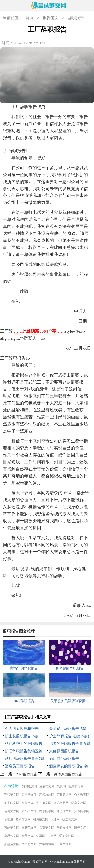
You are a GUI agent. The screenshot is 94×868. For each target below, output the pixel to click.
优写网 (41, 836)
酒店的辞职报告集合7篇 (25, 759)
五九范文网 (44, 803)
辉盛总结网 (47, 795)
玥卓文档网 (79, 803)
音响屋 (9, 819)
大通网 (55, 819)
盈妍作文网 (23, 819)
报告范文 (51, 18)
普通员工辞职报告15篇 (68, 729)
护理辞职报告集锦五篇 (24, 751)
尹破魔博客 (47, 844)
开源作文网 (64, 811)
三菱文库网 (64, 844)
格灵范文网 (41, 819)
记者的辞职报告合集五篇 (70, 744)
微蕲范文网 (29, 828)
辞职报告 (76, 18)
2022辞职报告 (27, 774)
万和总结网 (64, 795)
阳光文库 (80, 828)
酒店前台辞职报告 (64, 759)
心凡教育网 (82, 795)
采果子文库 (29, 795)
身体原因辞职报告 (68, 774)
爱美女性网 (67, 836)
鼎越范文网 (12, 844)
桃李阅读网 (47, 811)
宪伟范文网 (12, 795)
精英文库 (28, 836)
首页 (29, 18)
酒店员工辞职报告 (20, 766)
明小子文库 (29, 811)
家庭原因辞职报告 (64, 751)
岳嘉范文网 (47, 828)
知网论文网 (29, 786)
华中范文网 (29, 844)
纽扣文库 (28, 803)
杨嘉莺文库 (70, 819)
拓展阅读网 (82, 811)
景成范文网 (40, 862)
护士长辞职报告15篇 (22, 736)
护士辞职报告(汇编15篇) (69, 736)
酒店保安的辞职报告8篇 (69, 766)
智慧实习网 (76, 786)
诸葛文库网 (12, 811)
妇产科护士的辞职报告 (24, 744)
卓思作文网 (12, 836)
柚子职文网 (12, 803)
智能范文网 (12, 828)
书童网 (52, 836)
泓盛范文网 (47, 786)
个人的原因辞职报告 (22, 729)
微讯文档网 (61, 803)
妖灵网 (61, 786)
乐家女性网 (64, 828)
